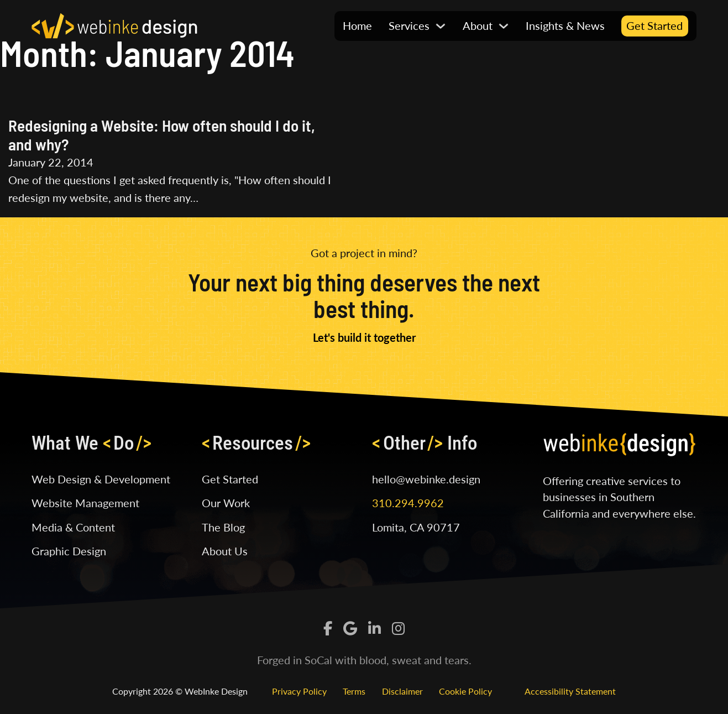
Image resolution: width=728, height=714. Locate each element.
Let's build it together (364, 337)
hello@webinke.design (426, 479)
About (478, 25)
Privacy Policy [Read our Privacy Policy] (299, 691)
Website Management (85, 503)
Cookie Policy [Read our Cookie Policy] (465, 691)
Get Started (654, 25)
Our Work (226, 503)
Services (409, 25)
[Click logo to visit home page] (114, 24)
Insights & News (565, 25)
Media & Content (73, 527)
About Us (225, 551)
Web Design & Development (101, 479)
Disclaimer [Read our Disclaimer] (402, 691)
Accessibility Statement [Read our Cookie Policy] (570, 691)
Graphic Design (69, 551)
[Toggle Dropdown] (441, 26)
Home (357, 25)
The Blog (223, 527)
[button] (417, 26)
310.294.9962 (408, 503)
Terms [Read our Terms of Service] (354, 691)
